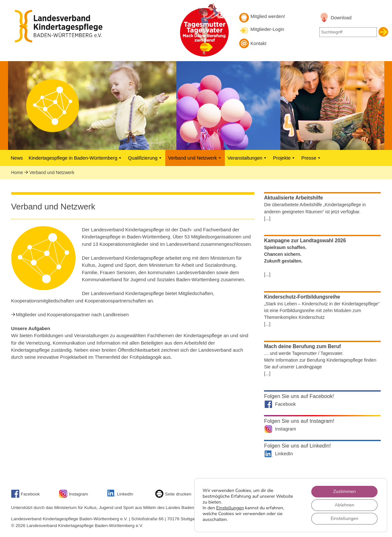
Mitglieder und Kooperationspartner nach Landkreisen (73, 315)
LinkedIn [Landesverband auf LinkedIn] (284, 454)
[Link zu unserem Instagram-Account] (64, 496)
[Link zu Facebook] (16, 496)
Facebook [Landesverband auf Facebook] (285, 404)
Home (17, 172)
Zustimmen (344, 491)
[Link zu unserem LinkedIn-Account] (112, 495)
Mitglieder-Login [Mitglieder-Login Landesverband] (267, 29)
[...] (267, 218)
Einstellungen (230, 508)
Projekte (284, 158)
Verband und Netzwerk (195, 158)
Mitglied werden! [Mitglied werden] (268, 16)
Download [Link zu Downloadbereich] (341, 18)
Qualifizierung (145, 158)
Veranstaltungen (247, 158)
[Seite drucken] (160, 496)
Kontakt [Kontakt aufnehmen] (259, 43)
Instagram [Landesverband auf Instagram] (286, 429)
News (17, 158)
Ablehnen (345, 505)
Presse (311, 158)
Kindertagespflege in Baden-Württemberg (75, 158)
